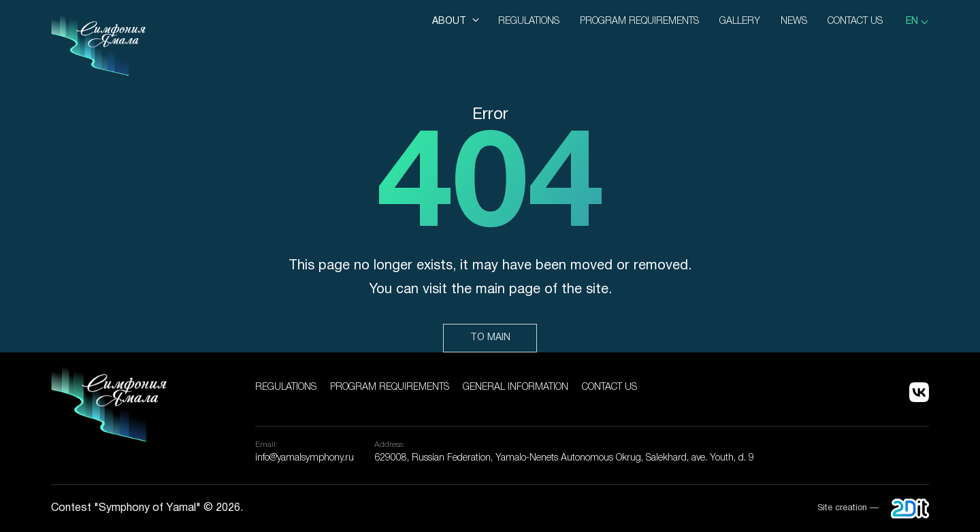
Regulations (529, 21)
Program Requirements (639, 21)
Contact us (855, 21)
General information (516, 387)
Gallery (740, 21)
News (794, 21)
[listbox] (917, 22)
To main (490, 338)
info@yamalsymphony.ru (305, 458)
